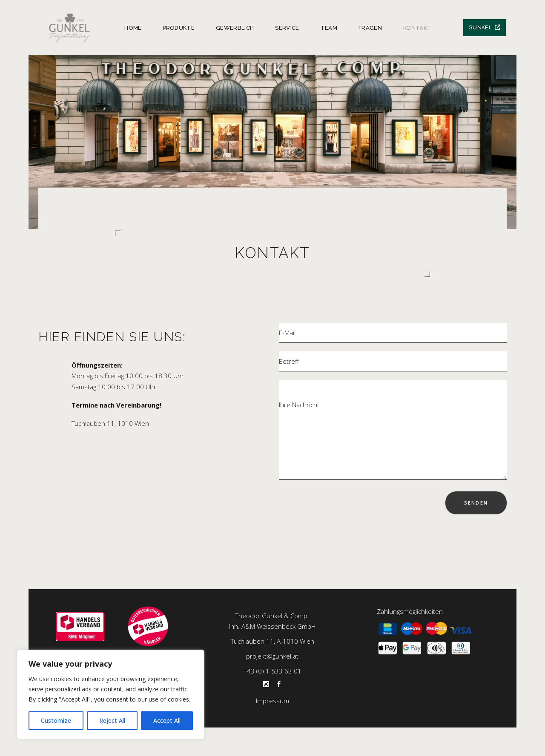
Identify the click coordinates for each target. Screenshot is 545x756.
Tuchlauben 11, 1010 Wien (110, 423)
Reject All (112, 720)
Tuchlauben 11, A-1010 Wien (272, 641)
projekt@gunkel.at (272, 656)
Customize (56, 720)
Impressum (272, 701)
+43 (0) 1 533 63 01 (272, 671)
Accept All (167, 720)
